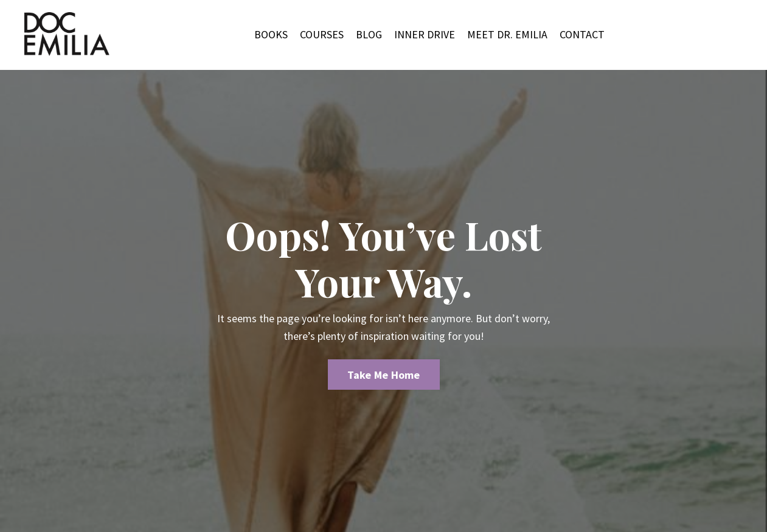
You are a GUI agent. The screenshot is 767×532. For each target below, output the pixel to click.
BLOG (369, 34)
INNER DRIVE (425, 34)
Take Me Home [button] (384, 375)
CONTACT (582, 34)
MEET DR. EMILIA (507, 34)
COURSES (322, 34)
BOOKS (271, 34)
